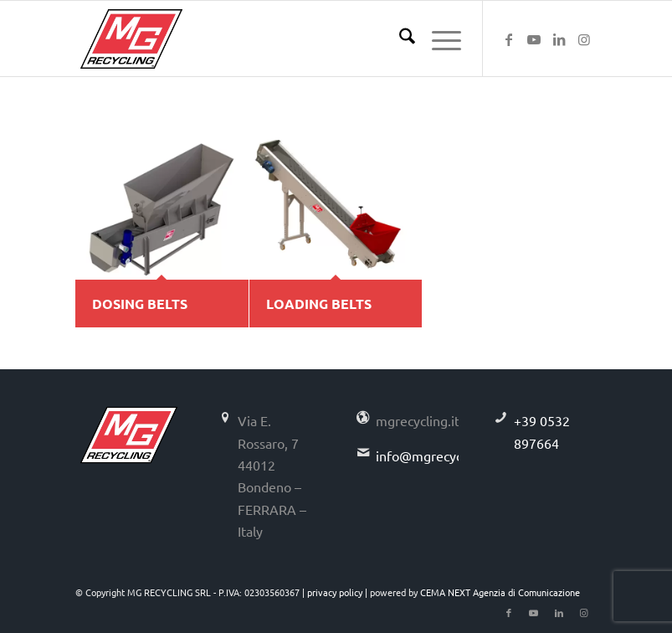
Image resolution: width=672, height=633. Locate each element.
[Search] (399, 39)
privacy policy (335, 592)
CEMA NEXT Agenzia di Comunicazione (500, 592)
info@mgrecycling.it (436, 455)
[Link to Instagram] (584, 39)
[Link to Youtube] (534, 39)
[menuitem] (399, 39)
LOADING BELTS (319, 304)
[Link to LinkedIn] (559, 39)
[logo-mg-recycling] (131, 39)
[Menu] (438, 39)
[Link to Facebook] (509, 39)
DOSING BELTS (140, 304)
